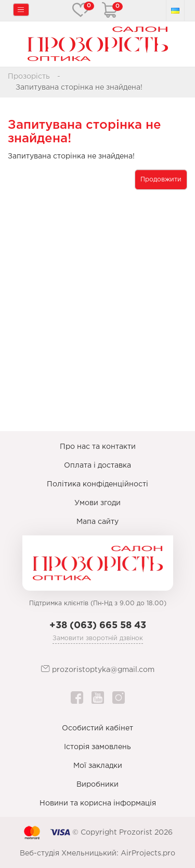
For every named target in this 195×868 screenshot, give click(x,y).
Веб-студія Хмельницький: (69, 853)
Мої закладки (98, 766)
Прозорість (29, 77)
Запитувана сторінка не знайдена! (79, 88)
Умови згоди (97, 503)
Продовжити (161, 180)
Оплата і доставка (97, 466)
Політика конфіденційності (97, 484)
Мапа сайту (97, 522)
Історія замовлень (97, 747)
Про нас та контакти (98, 447)
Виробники (97, 785)
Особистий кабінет (97, 728)
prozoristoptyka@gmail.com (98, 669)
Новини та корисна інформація (98, 803)
